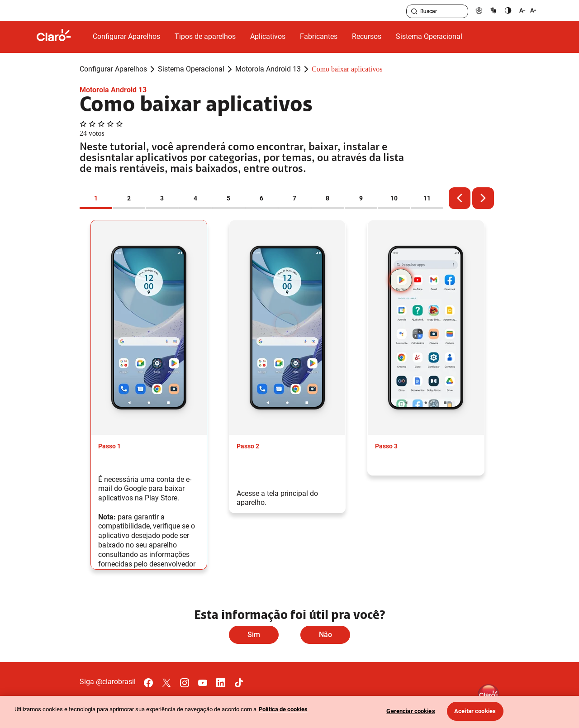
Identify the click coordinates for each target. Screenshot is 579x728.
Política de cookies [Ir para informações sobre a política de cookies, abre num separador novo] (283, 709)
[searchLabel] (437, 11)
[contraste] (508, 10)
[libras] (494, 10)
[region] (289, 712)
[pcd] (479, 10)
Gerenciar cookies (411, 711)
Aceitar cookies (475, 711)
